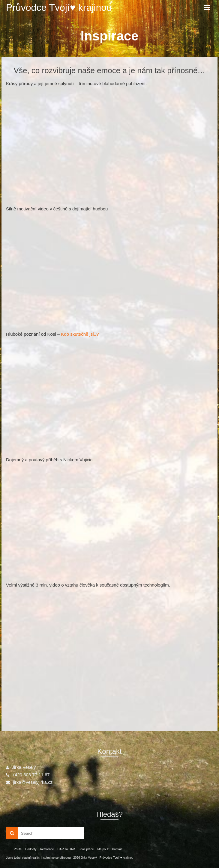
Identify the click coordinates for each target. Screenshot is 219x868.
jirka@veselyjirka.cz (29, 782)
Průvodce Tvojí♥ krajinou (59, 7)
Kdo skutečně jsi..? (80, 334)
